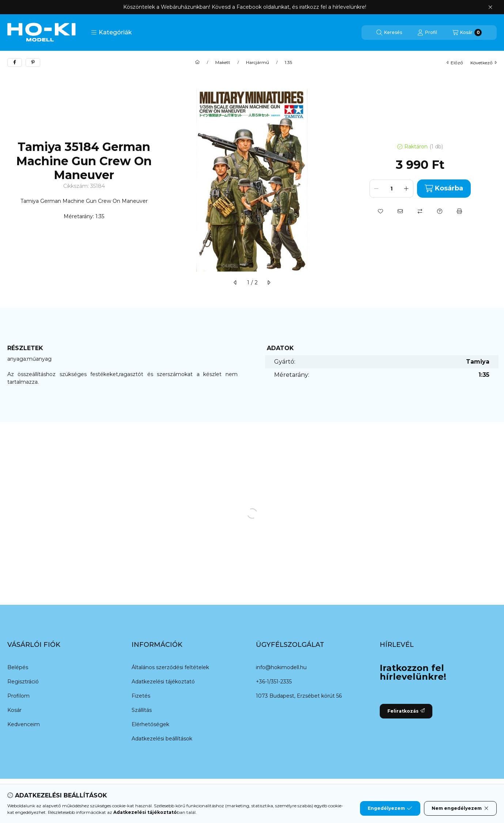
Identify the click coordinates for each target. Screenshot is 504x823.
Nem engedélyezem (460, 808)
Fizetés (141, 696)
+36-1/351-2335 (274, 682)
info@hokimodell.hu (281, 667)
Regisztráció (23, 682)
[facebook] (15, 62)
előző (455, 63)
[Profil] (427, 33)
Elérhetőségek (150, 724)
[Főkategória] (197, 62)
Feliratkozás (406, 711)
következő (484, 63)
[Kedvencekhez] (380, 211)
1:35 (288, 62)
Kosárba (444, 188)
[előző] (235, 282)
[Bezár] (490, 7)
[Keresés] (389, 33)
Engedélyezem (390, 808)
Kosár (14, 710)
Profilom (18, 696)
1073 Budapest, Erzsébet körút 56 (299, 696)
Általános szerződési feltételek (170, 667)
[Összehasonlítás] (420, 211)
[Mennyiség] (391, 189)
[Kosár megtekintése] (467, 33)
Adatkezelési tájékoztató (163, 682)
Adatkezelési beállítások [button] (162, 739)
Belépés (18, 667)
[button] (111, 33)
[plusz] (406, 189)
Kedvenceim (24, 724)
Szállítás (142, 710)
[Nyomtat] (459, 211)
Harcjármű (257, 62)
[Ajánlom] (400, 211)
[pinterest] (33, 62)
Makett (223, 62)
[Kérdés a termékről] (440, 211)
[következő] (269, 282)
